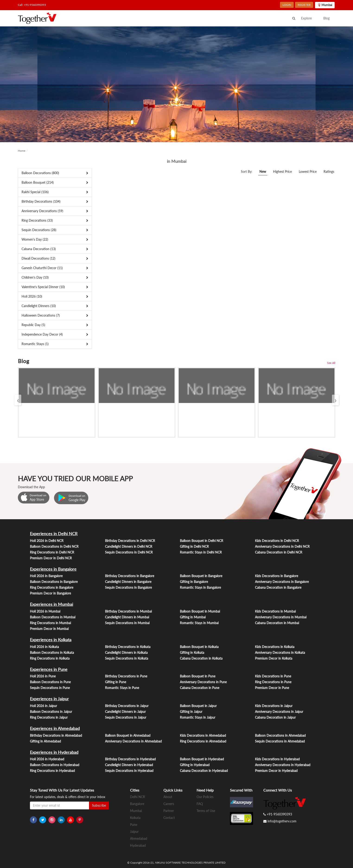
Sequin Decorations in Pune (50, 688)
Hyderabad (138, 845)
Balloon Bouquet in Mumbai (200, 611)
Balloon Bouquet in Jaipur (198, 706)
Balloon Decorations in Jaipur (51, 712)
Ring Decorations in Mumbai (50, 623)
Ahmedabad (139, 838)
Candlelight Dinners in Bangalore (128, 582)
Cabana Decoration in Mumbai (277, 623)
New (263, 171)
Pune (134, 825)
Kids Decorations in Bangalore (277, 576)
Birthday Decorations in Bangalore (130, 576)
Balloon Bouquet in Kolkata (199, 647)
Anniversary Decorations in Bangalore (282, 582)
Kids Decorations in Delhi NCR (277, 541)
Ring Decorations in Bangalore (52, 587)
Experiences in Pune (49, 669)
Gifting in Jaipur (191, 712)
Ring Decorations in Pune (273, 682)
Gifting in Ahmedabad (45, 741)
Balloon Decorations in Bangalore (54, 582)
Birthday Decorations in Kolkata (128, 647)
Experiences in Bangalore (53, 569)
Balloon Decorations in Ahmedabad (280, 735)
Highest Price (282, 171)
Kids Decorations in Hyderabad (277, 759)
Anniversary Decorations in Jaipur (279, 712)
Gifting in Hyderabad (195, 765)
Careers (169, 804)
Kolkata (135, 818)
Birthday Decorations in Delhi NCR (130, 541)
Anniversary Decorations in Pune (203, 682)
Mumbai (136, 811)
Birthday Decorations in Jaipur (127, 706)
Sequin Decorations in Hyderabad (129, 771)
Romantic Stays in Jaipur (198, 717)
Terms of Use (206, 811)
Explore (306, 18)
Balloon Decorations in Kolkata (52, 653)
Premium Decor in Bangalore (50, 593)
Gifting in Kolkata (192, 653)
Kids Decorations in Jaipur (274, 706)
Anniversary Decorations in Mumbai (281, 617)
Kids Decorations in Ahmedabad (203, 735)
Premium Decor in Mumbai (49, 629)
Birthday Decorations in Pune (126, 676)
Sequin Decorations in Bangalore (128, 587)
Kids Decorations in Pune (273, 676)
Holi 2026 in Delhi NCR (47, 541)
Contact (169, 818)
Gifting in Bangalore (194, 582)
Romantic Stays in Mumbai (199, 623)
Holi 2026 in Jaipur (43, 706)
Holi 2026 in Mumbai (45, 611)
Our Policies (205, 797)
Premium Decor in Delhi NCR (51, 558)
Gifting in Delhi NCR (194, 546)
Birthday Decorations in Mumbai (128, 611)
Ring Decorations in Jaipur (49, 717)
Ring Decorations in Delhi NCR (52, 552)
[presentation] (18, 400)
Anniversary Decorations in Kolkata (280, 653)
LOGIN (287, 5)
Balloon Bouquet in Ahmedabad (128, 735)
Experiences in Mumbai (51, 604)
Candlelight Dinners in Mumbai (127, 617)
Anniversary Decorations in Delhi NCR (282, 546)
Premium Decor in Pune (272, 688)
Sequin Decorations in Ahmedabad (280, 741)
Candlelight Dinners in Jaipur (125, 712)
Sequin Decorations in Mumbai (127, 623)
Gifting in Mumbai (193, 617)
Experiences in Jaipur (49, 699)
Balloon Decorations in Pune (50, 682)
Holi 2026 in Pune (43, 676)
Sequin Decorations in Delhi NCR (129, 552)
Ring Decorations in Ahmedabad (203, 741)
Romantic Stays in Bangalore (200, 587)
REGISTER (304, 5)
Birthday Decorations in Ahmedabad (56, 735)
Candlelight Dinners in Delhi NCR (129, 546)
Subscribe (99, 805)
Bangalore (137, 804)
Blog (326, 18)
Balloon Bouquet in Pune (198, 676)
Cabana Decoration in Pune (200, 688)
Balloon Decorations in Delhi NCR (54, 546)
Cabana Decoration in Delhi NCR (279, 552)
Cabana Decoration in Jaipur (275, 717)
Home (22, 151)
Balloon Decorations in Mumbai (53, 617)
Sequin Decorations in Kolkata (127, 658)
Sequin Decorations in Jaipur (126, 717)
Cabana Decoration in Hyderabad (204, 771)
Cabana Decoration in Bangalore (278, 587)
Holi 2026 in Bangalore (46, 576)
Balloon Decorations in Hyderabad (55, 765)
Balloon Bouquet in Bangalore (201, 576)
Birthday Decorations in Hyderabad (130, 759)
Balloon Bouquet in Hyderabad (202, 759)
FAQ (200, 804)
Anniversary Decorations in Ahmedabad (133, 741)
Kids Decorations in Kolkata (275, 647)
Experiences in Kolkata (51, 640)
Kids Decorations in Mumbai (275, 611)
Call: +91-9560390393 (32, 5)
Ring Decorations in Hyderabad (52, 771)
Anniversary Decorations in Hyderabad (283, 765)
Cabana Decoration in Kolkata (201, 658)
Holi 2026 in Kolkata (44, 647)
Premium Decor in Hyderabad (276, 771)
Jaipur (134, 832)
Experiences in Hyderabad (54, 752)
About (168, 797)
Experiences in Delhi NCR (54, 534)
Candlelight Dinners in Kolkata (126, 653)
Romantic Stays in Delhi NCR (201, 552)
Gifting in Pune (116, 682)
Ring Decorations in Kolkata (50, 658)
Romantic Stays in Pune (122, 688)
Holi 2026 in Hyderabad (47, 759)
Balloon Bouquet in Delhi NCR (202, 541)
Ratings (329, 171)
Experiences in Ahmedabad (55, 728)
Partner (169, 811)
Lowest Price (308, 171)
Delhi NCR (138, 797)
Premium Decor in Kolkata (274, 658)
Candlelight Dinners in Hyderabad (129, 765)
